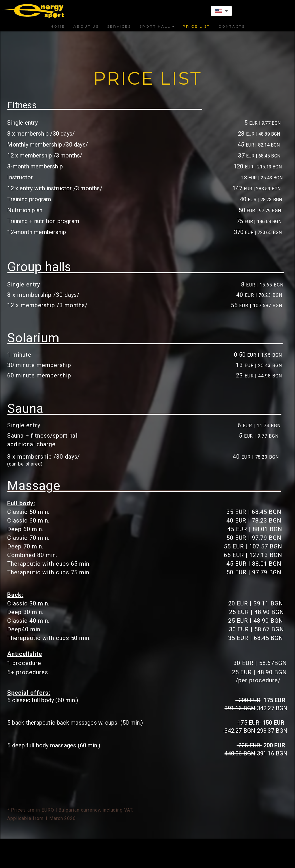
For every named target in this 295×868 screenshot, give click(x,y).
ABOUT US (86, 26)
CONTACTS (232, 26)
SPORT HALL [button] (157, 26)
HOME (58, 26)
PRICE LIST (196, 26)
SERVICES (119, 26)
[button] (221, 11)
